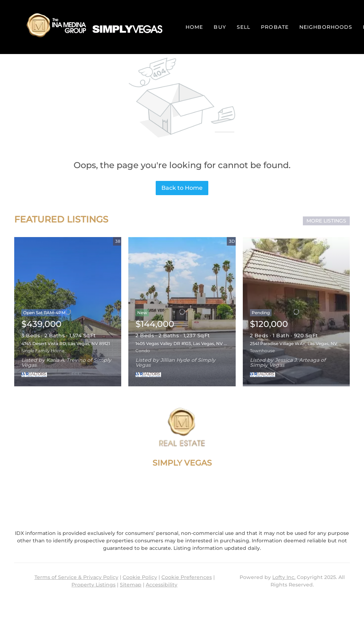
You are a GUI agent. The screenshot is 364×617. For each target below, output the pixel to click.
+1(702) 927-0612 (182, 489)
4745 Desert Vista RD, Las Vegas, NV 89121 (66, 344)
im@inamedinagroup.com (182, 501)
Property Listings (93, 585)
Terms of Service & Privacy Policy (76, 577)
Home (194, 27)
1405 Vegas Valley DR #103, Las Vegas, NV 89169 (186, 344)
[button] (93, 27)
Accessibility (162, 585)
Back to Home (182, 188)
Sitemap (131, 585)
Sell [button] (243, 27)
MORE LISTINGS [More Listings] (326, 221)
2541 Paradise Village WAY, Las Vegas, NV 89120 (300, 344)
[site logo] (182, 427)
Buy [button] (220, 27)
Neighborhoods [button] (326, 27)
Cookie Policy (140, 577)
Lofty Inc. (284, 577)
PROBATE (275, 27)
